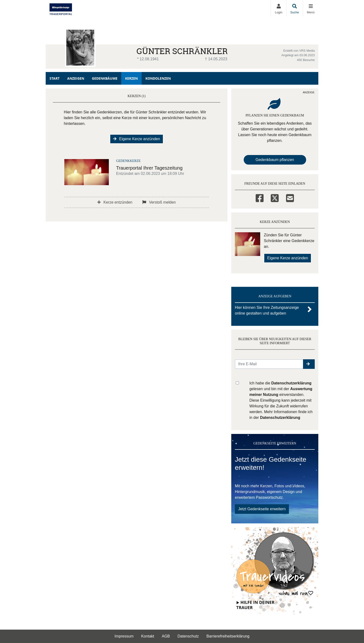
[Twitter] (275, 197)
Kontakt (148, 636)
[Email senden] (269, 364)
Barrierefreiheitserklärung (228, 636)
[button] (309, 364)
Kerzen (131, 78)
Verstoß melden (159, 202)
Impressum (124, 636)
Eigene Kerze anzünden (137, 139)
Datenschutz (188, 636)
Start (55, 78)
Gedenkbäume (105, 78)
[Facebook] (260, 197)
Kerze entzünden (115, 202)
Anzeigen (76, 78)
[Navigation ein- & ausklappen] (311, 8)
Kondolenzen (158, 78)
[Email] (290, 197)
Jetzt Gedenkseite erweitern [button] (262, 509)
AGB (166, 636)
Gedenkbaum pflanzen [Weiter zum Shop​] (275, 160)
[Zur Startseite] (61, 8)
